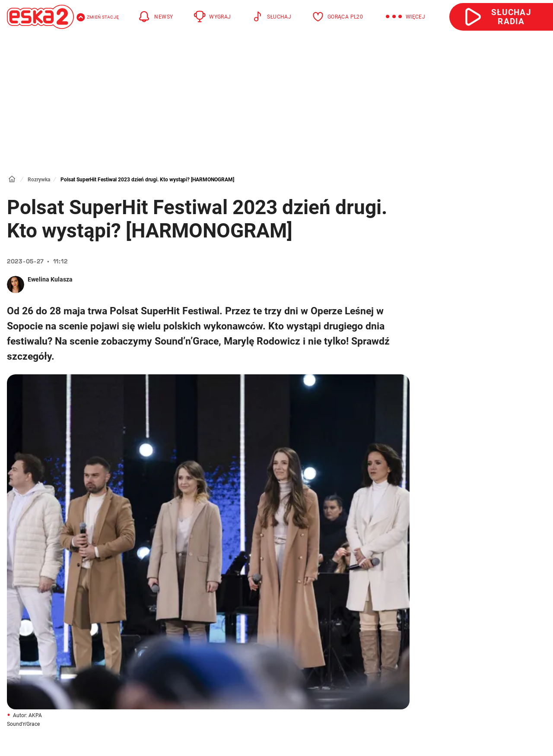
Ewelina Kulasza (50, 279)
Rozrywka (39, 180)
